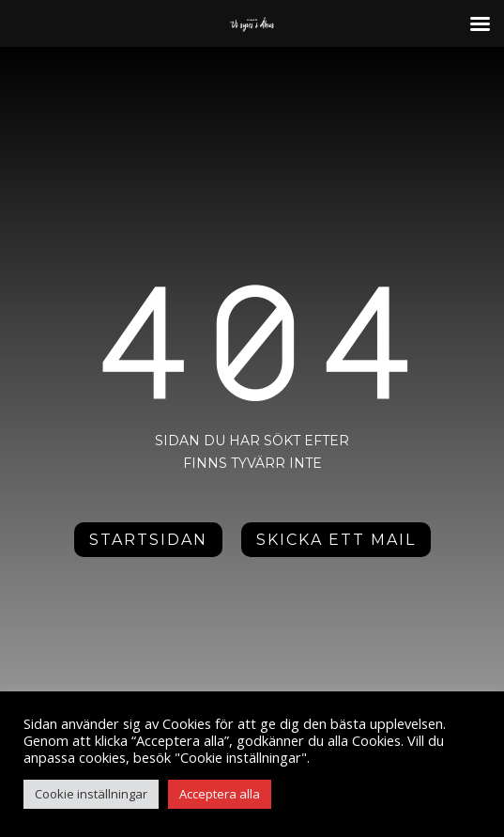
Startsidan (148, 540)
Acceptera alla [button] (220, 794)
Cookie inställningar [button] (91, 794)
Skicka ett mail (336, 540)
